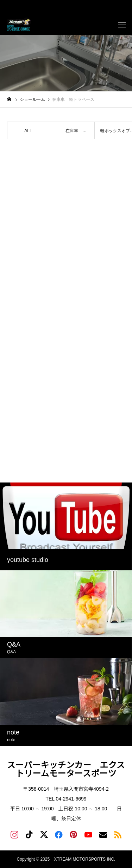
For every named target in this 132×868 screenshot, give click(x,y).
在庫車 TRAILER (73, 134)
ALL (28, 131)
